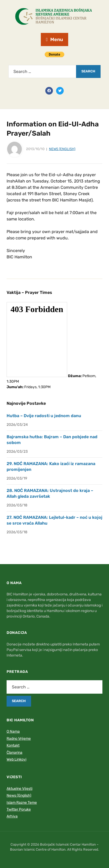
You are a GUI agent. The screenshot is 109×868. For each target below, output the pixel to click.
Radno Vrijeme (19, 739)
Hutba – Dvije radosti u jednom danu (44, 416)
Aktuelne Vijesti (19, 789)
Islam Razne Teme (22, 803)
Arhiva (12, 816)
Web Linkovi (16, 759)
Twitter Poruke (19, 809)
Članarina (14, 753)
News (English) (62, 149)
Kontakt (13, 745)
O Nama (13, 731)
